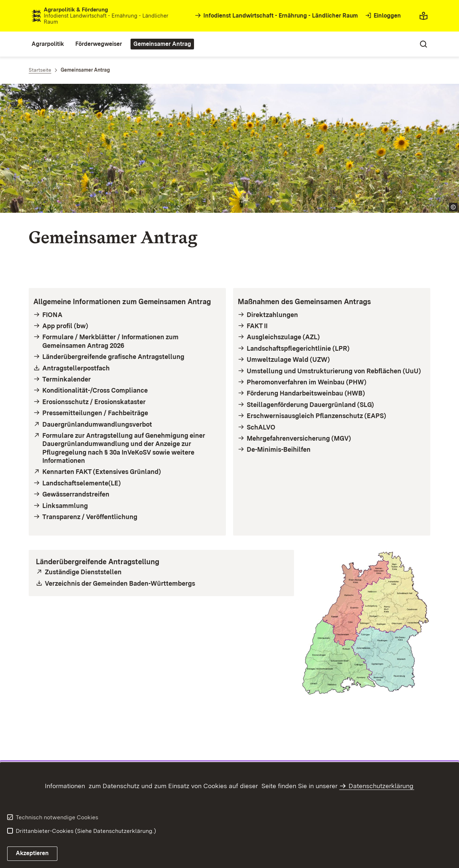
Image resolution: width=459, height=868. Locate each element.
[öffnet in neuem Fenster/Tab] (127, 424)
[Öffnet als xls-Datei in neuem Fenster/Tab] (161, 583)
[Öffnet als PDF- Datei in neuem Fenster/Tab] (127, 368)
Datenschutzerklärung (381, 786)
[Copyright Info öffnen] (453, 207)
